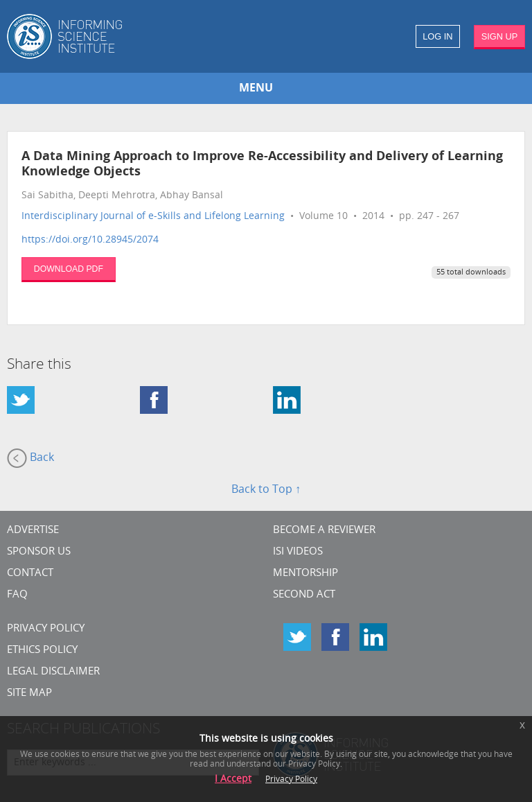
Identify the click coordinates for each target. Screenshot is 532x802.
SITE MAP (29, 694)
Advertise (33, 531)
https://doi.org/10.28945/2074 (90, 240)
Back (30, 458)
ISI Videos (298, 552)
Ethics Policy (42, 651)
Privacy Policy (46, 629)
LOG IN (437, 36)
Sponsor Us (39, 552)
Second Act (304, 595)
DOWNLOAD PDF (69, 269)
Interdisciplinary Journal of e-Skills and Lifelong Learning (153, 217)
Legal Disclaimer (53, 672)
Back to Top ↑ (266, 490)
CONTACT (30, 574)
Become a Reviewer (324, 531)
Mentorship (305, 574)
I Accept (233, 779)
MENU (256, 89)
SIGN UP (500, 36)
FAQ (17, 595)
